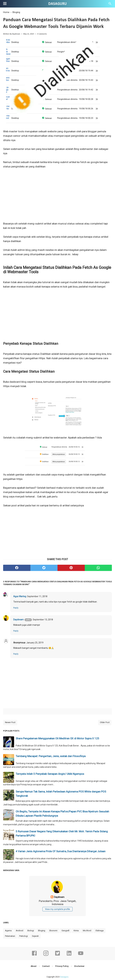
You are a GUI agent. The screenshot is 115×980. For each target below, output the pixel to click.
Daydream (16, 34)
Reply (16, 608)
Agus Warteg (20, 596)
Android (20, 931)
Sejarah (35, 936)
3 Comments (42, 34)
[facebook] (17, 568)
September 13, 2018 (43, 620)
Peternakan (10, 936)
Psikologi (24, 936)
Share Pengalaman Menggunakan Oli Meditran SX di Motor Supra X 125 (57, 738)
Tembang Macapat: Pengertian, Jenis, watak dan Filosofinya (51, 756)
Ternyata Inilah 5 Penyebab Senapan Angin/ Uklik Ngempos (50, 774)
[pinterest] (71, 568)
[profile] (58, 893)
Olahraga (99, 931)
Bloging (42, 931)
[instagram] (46, 955)
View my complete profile (58, 909)
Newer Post (10, 722)
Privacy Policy (62, 966)
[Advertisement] (58, 197)
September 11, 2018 (37, 596)
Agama (8, 931)
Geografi (65, 931)
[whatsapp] (98, 568)
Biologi (31, 931)
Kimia (76, 931)
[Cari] (110, 4)
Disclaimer (79, 966)
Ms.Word (87, 931)
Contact (46, 966)
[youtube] (81, 955)
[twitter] (44, 568)
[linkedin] (69, 955)
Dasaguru (58, 4)
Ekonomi (53, 931)
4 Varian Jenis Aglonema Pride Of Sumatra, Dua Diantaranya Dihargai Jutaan (61, 851)
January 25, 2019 (35, 643)
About (34, 966)
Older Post (105, 722)
